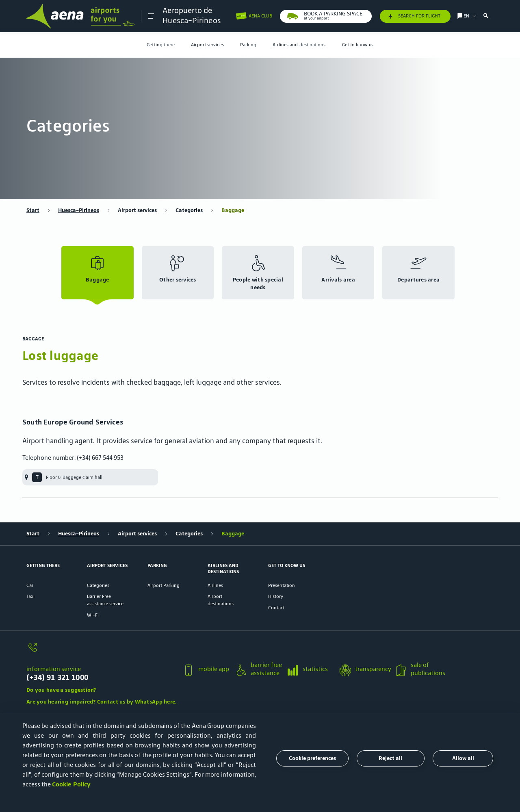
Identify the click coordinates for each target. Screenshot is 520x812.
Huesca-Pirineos (79, 210)
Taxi (30, 596)
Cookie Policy (71, 784)
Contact (276, 607)
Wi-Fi (93, 615)
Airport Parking (164, 585)
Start (33, 210)
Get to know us (358, 44)
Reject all (390, 758)
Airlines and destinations (299, 44)
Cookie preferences (312, 758)
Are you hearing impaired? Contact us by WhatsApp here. (101, 702)
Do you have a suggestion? (61, 690)
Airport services (207, 44)
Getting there (161, 44)
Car (30, 585)
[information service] (101, 651)
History (276, 596)
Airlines (215, 585)
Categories (189, 210)
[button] (151, 16)
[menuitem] (161, 45)
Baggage (233, 210)
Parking (248, 44)
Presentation (282, 585)
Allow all (463, 758)
